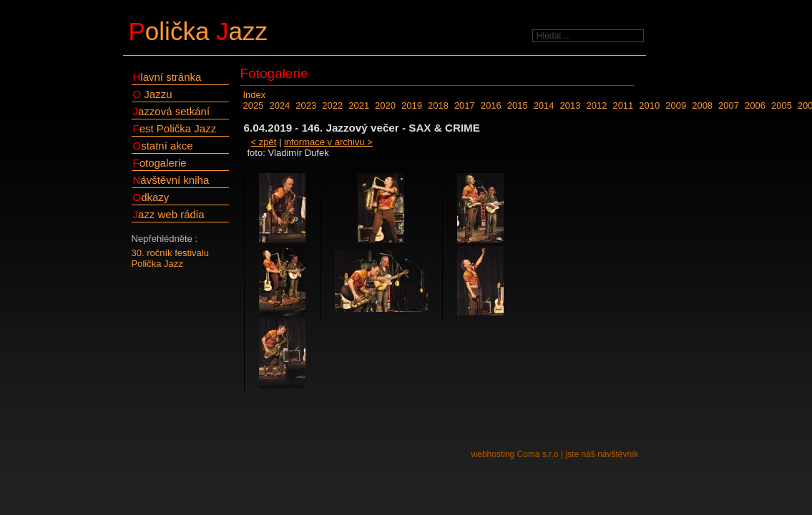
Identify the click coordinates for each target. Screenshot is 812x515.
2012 (596, 106)
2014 (544, 106)
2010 (649, 106)
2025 (254, 106)
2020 (385, 106)
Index (255, 95)
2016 (491, 106)
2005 (782, 106)
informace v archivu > (328, 142)
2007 (729, 106)
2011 (623, 106)
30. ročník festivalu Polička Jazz (170, 258)
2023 (306, 106)
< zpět (264, 142)
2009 (676, 106)
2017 (465, 106)
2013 (571, 106)
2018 (438, 106)
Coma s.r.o (538, 454)
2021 (359, 106)
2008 (702, 106)
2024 (279, 106)
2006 (755, 106)
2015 (518, 106)
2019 (412, 106)
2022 (332, 106)
